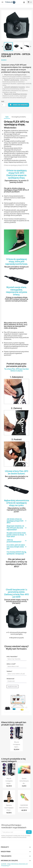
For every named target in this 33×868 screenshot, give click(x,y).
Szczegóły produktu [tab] (19, 117)
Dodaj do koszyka (19, 105)
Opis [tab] (7, 117)
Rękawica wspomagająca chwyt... (9, 808)
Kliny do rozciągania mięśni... (16, 744)
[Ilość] (3, 105)
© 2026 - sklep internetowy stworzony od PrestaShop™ (14, 865)
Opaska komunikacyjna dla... (24, 781)
